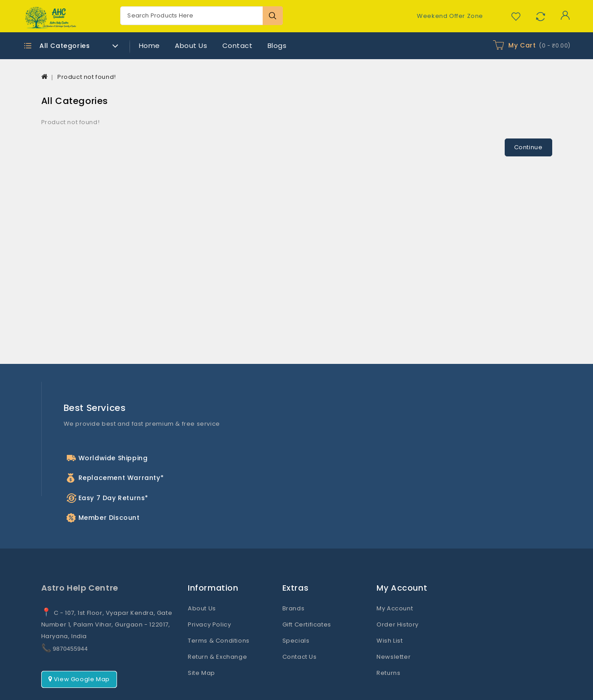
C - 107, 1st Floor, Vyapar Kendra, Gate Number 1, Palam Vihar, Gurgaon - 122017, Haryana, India (107, 585)
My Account (395, 569)
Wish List (390, 602)
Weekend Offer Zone (450, 16)
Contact (238, 45)
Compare (540, 16)
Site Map (201, 634)
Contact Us (300, 618)
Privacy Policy (209, 585)
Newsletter (394, 618)
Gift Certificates (307, 585)
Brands (294, 569)
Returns (388, 634)
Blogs (277, 45)
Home (149, 45)
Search (273, 16)
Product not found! (87, 77)
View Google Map (79, 640)
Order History (398, 585)
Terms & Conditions (219, 602)
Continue (528, 147)
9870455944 (70, 610)
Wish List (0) (516, 16)
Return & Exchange (217, 618)
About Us (191, 45)
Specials (296, 602)
